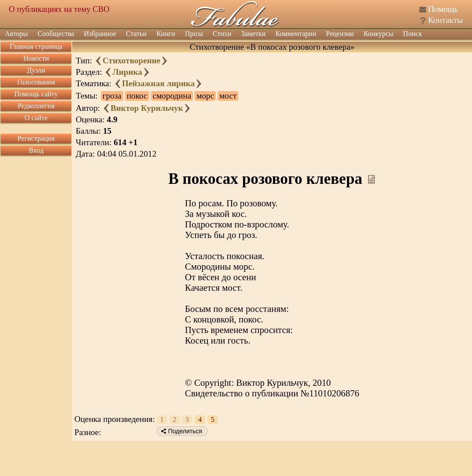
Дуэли (36, 70)
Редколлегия (36, 106)
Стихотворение (131, 60)
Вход (36, 150)
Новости (36, 58)
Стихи (222, 34)
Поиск (413, 34)
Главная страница (36, 46)
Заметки (254, 34)
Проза (194, 34)
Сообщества (56, 34)
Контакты (445, 20)
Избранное (100, 34)
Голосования (36, 82)
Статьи (136, 34)
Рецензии (340, 34)
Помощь (443, 9)
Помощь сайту (36, 94)
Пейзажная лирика (158, 83)
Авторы (16, 34)
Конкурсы (379, 34)
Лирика (127, 72)
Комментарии (296, 34)
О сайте (36, 118)
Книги (166, 34)
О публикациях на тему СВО (59, 9)
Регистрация (36, 138)
